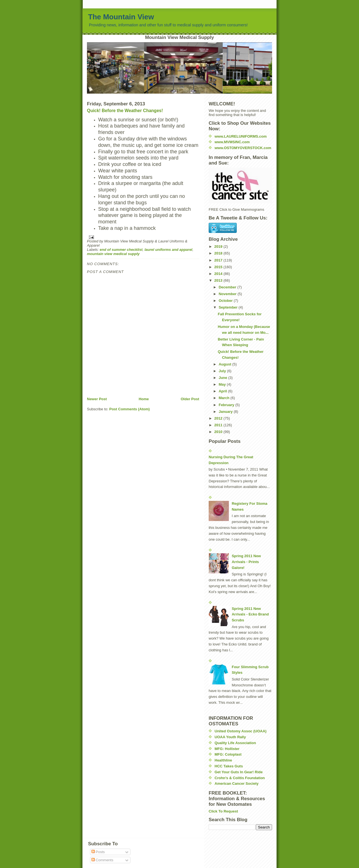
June (224, 378)
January (226, 412)
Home (144, 399)
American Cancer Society (237, 783)
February (227, 405)
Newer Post (97, 399)
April (223, 391)
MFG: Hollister (227, 749)
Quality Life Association (235, 743)
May (223, 384)
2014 (219, 274)
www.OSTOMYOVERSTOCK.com (243, 148)
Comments (102, 860)
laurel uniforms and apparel (168, 250)
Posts (98, 852)
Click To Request (223, 811)
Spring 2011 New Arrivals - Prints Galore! (246, 562)
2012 (219, 418)
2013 (219, 280)
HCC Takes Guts (229, 766)
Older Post (190, 399)
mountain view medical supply (113, 254)
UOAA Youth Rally (230, 737)
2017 (219, 260)
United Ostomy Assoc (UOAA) (241, 731)
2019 (219, 246)
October (226, 301)
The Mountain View (121, 17)
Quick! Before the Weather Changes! (125, 111)
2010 (219, 432)
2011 (219, 425)
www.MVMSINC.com (232, 142)
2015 (219, 267)
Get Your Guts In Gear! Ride (239, 772)
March (225, 398)
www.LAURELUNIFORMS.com (241, 136)
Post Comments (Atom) (130, 409)
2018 (219, 253)
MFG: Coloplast (228, 754)
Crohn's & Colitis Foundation (240, 778)
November (228, 294)
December (228, 287)
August (225, 364)
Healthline (223, 760)
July (223, 371)
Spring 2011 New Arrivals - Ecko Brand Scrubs (250, 614)
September (229, 307)
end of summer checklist (121, 250)
